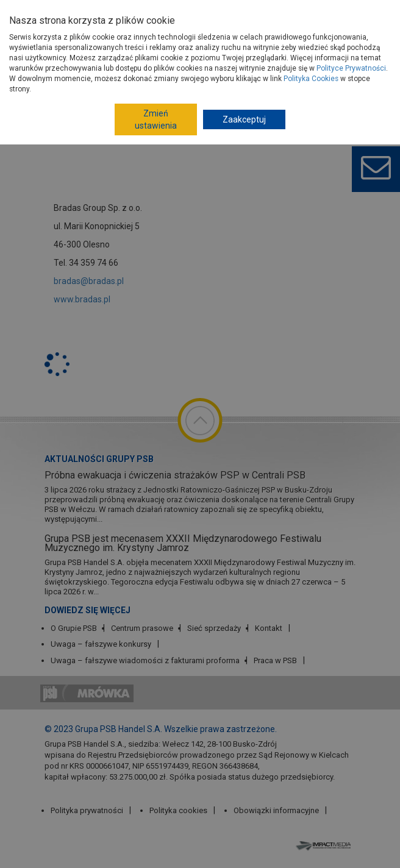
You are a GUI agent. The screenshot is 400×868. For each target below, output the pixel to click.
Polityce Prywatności (351, 68)
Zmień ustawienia (156, 119)
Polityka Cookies (311, 79)
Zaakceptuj (244, 119)
